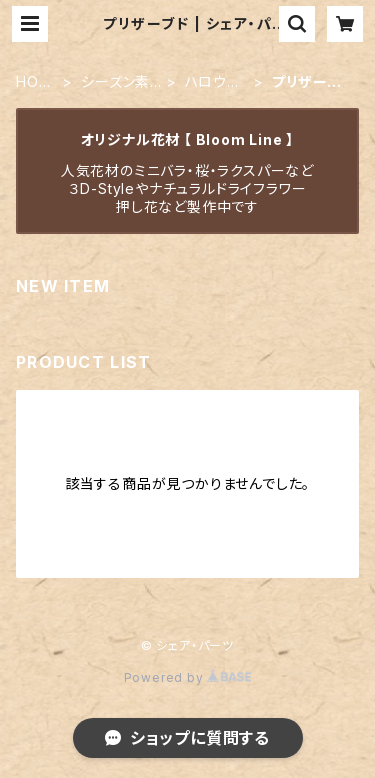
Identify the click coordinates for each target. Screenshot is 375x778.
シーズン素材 (115, 82)
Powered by (188, 677)
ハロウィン (212, 82)
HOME (33, 82)
